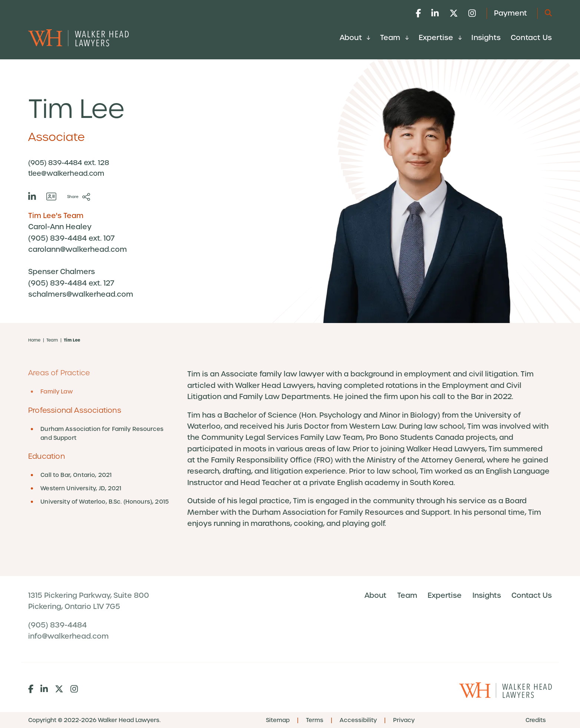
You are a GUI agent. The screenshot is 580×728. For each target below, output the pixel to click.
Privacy (404, 720)
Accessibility (358, 720)
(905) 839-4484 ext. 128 (69, 163)
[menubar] (446, 38)
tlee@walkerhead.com (66, 173)
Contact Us (531, 38)
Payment (510, 13)
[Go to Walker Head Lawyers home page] (78, 38)
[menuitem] (355, 39)
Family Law (57, 392)
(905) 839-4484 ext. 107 (71, 238)
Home (34, 340)
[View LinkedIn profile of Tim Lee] (32, 197)
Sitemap (278, 720)
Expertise (440, 38)
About (355, 38)
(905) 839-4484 (57, 626)
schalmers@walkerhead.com (81, 294)
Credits (536, 720)
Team (394, 38)
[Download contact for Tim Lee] (51, 197)
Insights (486, 38)
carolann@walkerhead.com (78, 249)
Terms (315, 720)
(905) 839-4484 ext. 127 (71, 283)
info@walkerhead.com (68, 637)
